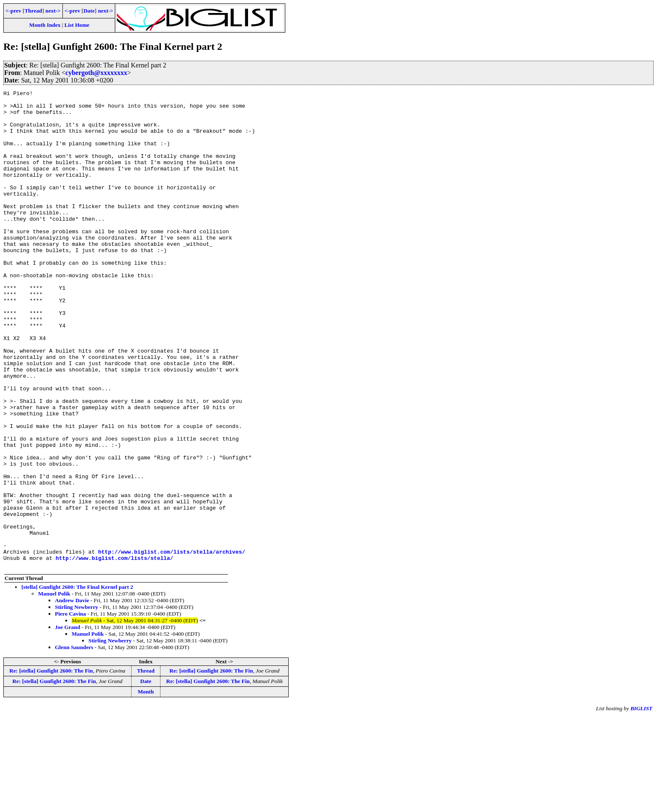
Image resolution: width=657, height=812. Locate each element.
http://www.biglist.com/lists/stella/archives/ (172, 644)
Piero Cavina (70, 709)
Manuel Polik (54, 689)
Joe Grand (67, 723)
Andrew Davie (72, 696)
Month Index (45, 25)
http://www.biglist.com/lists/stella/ (115, 652)
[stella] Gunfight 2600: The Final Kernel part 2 (77, 682)
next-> (53, 11)
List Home (77, 25)
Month (146, 787)
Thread (33, 11)
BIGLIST (641, 804)
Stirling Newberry (76, 702)
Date (89, 11)
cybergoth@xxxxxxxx (96, 73)
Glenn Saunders (74, 743)
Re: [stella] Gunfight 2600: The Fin (51, 766)
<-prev (13, 11)
